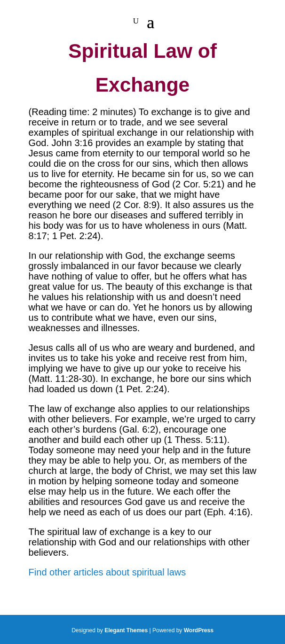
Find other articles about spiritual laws (107, 572)
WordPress (199, 630)
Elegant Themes (126, 630)
